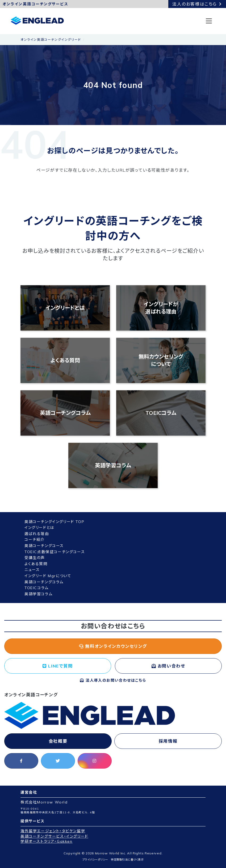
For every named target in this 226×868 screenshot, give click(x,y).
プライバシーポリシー (95, 860)
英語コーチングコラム (65, 413)
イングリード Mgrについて (48, 576)
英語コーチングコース (44, 546)
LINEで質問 (58, 666)
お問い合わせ (168, 666)
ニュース (32, 570)
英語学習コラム (113, 465)
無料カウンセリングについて (161, 360)
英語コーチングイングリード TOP (54, 522)
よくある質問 (65, 360)
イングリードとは (65, 308)
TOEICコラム (161, 413)
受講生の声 (35, 558)
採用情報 (168, 741)
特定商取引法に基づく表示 (127, 860)
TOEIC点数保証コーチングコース (55, 552)
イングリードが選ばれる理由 (161, 308)
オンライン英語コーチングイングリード (51, 40)
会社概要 (58, 741)
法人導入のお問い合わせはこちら (113, 680)
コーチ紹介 (35, 540)
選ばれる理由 (37, 534)
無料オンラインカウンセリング (113, 646)
